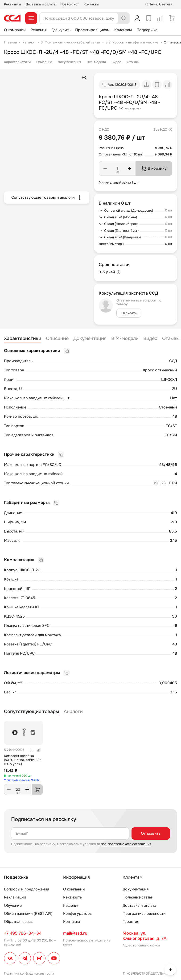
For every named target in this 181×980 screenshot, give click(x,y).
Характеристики (17, 62)
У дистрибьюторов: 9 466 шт (23, 780)
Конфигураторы (78, 913)
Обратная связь (18, 922)
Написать (129, 313)
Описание (44, 62)
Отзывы (133, 62)
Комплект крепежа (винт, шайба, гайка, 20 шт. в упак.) (22, 760)
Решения (39, 30)
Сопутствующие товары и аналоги (47, 198)
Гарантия (131, 922)
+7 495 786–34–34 (23, 933)
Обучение (13, 905)
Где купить (61, 30)
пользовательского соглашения (126, 844)
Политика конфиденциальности (29, 973)
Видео (116, 62)
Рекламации (15, 897)
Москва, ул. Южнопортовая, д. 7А (144, 936)
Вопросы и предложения (27, 889)
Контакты (91, 4)
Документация (69, 62)
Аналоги (73, 712)
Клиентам (123, 30)
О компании (15, 30)
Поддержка (147, 30)
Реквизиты (12, 4)
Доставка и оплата (41, 4)
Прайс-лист (70, 4)
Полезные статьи (138, 897)
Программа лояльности (144, 913)
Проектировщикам (92, 30)
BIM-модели (96, 62)
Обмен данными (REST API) (28, 913)
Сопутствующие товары (31, 712)
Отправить (151, 833)
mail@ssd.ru (75, 933)
